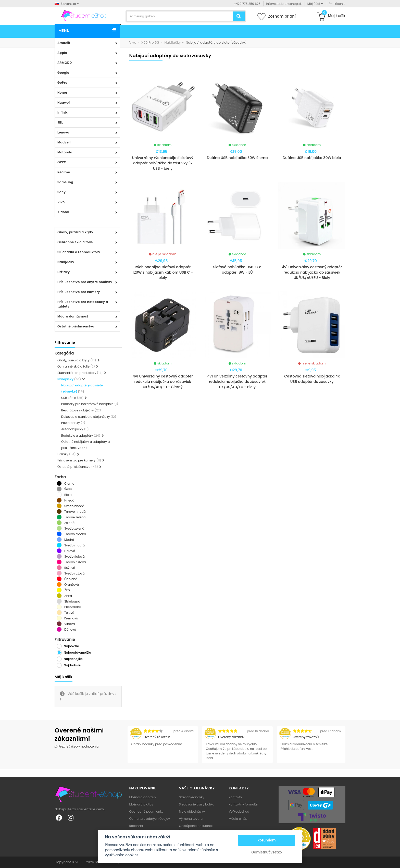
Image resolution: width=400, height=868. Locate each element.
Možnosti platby (141, 804)
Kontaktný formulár (243, 804)
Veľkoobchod (239, 811)
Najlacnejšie (73, 659)
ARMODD (65, 63)
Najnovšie (71, 646)
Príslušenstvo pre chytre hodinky (85, 282)
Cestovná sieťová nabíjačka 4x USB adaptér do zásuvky (312, 379)
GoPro (62, 83)
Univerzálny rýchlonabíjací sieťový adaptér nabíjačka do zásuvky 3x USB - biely (163, 163)
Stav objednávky (192, 797)
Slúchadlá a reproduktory (79, 252)
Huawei (64, 102)
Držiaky (64, 272)
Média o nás (238, 819)
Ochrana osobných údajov (150, 819)
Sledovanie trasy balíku (197, 804)
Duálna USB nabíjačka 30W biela (312, 158)
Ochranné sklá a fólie (75, 242)
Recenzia (136, 826)
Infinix (62, 112)
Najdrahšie (72, 665)
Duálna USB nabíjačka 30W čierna (237, 158)
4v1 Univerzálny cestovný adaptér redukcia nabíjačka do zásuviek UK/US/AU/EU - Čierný (163, 382)
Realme (64, 172)
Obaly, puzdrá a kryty (75, 232)
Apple (62, 53)
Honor (62, 93)
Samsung (65, 182)
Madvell (64, 142)
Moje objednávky (192, 811)
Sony (61, 192)
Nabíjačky (66, 262)
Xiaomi (63, 212)
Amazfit (64, 43)
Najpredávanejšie (77, 652)
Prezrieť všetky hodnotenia (77, 746)
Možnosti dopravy (143, 797)
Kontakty (235, 797)
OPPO (62, 162)
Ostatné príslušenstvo (76, 326)
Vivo (61, 202)
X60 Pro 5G (150, 42)
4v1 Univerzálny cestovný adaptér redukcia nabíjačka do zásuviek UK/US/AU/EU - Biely (312, 272)
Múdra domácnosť (73, 316)
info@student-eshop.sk (284, 4)
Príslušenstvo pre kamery (79, 292)
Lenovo (63, 132)
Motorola (65, 152)
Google (63, 73)
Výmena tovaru (191, 819)
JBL (60, 122)
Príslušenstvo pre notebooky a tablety (83, 304)
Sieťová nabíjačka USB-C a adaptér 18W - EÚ (237, 270)
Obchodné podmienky (146, 811)
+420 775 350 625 (247, 4)
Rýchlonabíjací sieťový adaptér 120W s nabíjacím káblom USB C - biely (163, 272)
